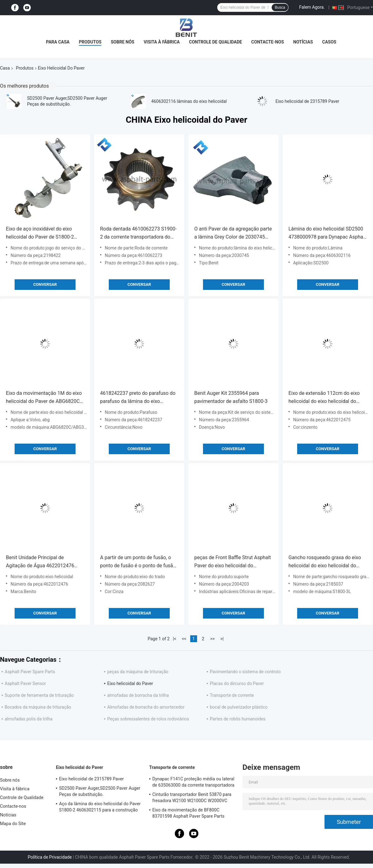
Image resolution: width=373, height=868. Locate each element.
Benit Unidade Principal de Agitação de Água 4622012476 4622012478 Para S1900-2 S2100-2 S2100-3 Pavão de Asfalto (44, 562)
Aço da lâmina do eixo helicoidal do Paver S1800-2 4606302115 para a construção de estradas (100, 808)
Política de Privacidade (50, 857)
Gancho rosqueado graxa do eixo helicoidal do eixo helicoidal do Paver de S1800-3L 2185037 (325, 562)
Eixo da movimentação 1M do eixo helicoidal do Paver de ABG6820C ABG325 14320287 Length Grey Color (44, 398)
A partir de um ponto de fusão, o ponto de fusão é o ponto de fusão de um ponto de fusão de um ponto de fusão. (139, 562)
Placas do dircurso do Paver (237, 683)
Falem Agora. (312, 7)
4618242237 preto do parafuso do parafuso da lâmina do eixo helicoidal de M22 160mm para (138, 398)
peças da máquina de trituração (138, 672)
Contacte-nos (267, 42)
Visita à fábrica (162, 42)
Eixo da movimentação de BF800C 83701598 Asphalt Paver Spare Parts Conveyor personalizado (188, 814)
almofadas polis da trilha (29, 719)
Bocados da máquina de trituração (38, 707)
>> (212, 639)
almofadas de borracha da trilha (138, 695)
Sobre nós (122, 42)
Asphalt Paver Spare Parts (30, 672)
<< (184, 639)
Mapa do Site (13, 824)
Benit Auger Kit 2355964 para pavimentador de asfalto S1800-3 (231, 397)
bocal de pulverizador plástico (239, 707)
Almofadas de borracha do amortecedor (146, 707)
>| (222, 639)
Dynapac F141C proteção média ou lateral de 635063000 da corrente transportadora (193, 782)
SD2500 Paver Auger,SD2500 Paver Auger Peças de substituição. (100, 791)
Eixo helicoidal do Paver (130, 683)
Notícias (303, 42)
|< (175, 639)
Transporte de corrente (232, 695)
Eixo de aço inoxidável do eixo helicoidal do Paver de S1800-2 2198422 (40, 233)
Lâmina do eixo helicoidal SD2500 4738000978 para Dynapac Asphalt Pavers (327, 233)
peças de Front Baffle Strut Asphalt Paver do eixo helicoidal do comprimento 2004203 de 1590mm (233, 562)
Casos (329, 42)
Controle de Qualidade (215, 42)
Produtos (90, 42)
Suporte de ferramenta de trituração (39, 695)
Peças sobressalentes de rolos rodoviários (148, 719)
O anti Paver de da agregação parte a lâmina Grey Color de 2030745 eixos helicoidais (233, 233)
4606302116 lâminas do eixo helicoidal (189, 101)
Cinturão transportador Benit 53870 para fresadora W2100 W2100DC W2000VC (192, 797)
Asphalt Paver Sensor (25, 683)
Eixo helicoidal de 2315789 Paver (307, 101)
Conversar (45, 284)
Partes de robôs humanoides (238, 719)
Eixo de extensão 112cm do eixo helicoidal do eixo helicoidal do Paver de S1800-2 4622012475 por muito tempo (327, 398)
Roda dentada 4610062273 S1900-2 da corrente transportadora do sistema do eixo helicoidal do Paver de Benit (139, 233)
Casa (5, 68)
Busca (280, 7)
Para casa (58, 42)
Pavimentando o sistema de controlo (245, 672)
